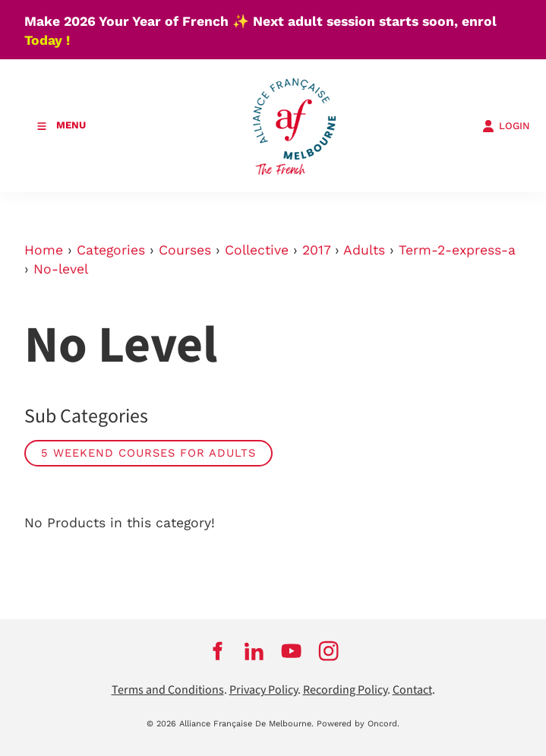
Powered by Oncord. (358, 724)
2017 (316, 250)
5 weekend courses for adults (148, 453)
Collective (257, 250)
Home (44, 250)
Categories (111, 250)
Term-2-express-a (457, 250)
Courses (185, 250)
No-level (61, 269)
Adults (364, 250)
